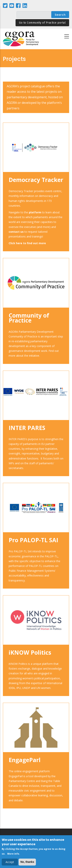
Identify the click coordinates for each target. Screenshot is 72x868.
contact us (16, 232)
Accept (10, 863)
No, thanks (27, 863)
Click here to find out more (27, 243)
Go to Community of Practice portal (42, 23)
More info (13, 855)
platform (35, 212)
